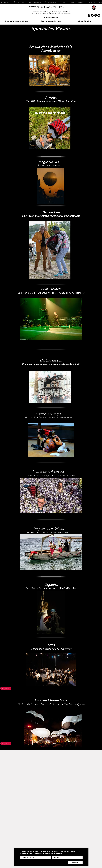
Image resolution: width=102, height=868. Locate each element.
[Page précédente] (6, 688)
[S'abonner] (75, 862)
